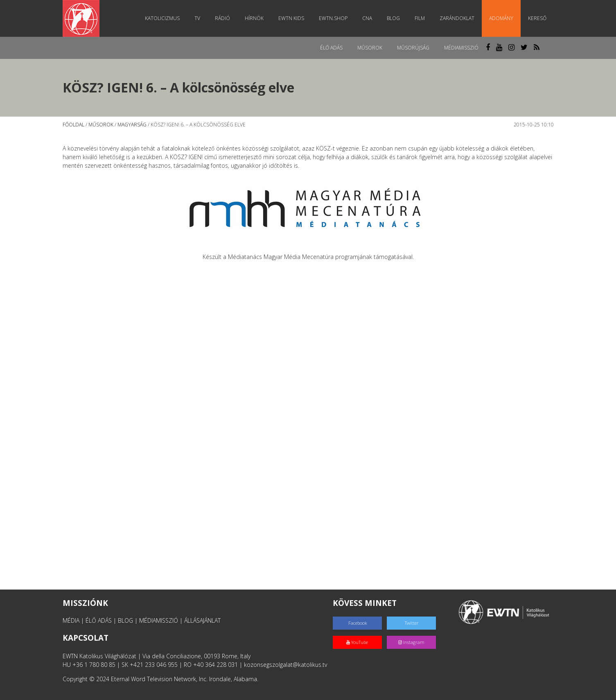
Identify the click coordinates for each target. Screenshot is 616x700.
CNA (367, 18)
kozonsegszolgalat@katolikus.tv (285, 665)
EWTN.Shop (333, 18)
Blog (393, 18)
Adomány (501, 18)
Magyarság (132, 125)
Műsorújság (413, 48)
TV (197, 18)
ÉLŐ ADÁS (99, 620)
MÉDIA (71, 620)
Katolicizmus (162, 18)
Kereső (537, 18)
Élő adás (331, 48)
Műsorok (370, 48)
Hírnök (254, 18)
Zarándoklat (457, 18)
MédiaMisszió (461, 48)
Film (420, 18)
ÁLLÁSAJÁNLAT (202, 620)
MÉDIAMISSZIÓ (159, 620)
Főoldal (73, 125)
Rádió (222, 18)
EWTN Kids (291, 18)
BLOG (125, 620)
